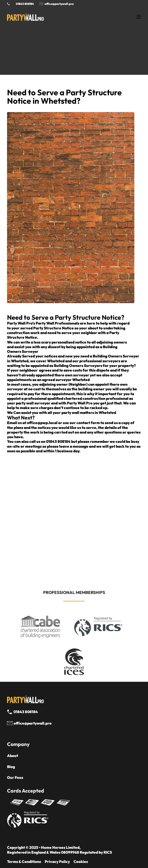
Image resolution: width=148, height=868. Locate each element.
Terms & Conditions (24, 861)
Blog (11, 767)
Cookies (81, 861)
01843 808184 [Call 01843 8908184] (25, 4)
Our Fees (15, 777)
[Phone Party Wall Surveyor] (8, 4)
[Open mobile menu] (139, 17)
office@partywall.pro (59, 4)
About (13, 756)
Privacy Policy (57, 861)
